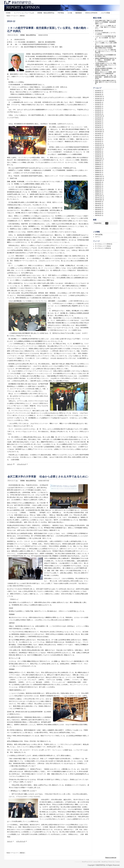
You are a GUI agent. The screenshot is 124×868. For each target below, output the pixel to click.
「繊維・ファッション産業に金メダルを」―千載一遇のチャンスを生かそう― (105, 27)
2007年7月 (98, 206)
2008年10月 (99, 180)
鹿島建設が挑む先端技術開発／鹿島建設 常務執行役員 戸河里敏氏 (105, 47)
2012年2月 (98, 128)
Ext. (114, 862)
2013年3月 (98, 112)
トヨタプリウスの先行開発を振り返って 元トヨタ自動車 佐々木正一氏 (105, 38)
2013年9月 (98, 102)
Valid (99, 234)
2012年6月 (98, 122)
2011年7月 (98, 135)
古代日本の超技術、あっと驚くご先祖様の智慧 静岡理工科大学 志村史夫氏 (106, 77)
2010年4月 (98, 153)
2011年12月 (99, 130)
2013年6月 (98, 106)
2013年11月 (99, 99)
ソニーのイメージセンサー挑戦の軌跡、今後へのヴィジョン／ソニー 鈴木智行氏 (106, 51)
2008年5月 (98, 186)
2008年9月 (98, 182)
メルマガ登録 (105, 13)
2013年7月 (98, 104)
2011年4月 (98, 138)
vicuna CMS (97, 862)
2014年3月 (98, 95)
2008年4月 (98, 188)
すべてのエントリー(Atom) (103, 246)
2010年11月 (99, 147)
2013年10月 (99, 100)
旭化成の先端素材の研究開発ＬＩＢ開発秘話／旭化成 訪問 (105, 69)
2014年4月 (98, 93)
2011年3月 (98, 139)
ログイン (98, 237)
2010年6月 (98, 151)
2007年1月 (98, 215)
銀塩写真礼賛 (99, 31)
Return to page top (111, 857)
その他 (70, 13)
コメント (10, 464)
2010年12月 (99, 145)
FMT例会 (61, 13)
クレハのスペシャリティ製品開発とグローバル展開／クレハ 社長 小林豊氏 (106, 43)
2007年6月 (98, 208)
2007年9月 (98, 202)
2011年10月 (99, 132)
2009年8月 (98, 161)
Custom (118, 862)
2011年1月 (98, 143)
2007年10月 (99, 200)
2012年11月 (99, 116)
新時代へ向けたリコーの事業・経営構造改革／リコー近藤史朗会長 (105, 73)
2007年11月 (99, 198)
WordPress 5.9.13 (87, 862)
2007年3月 (98, 213)
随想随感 (79, 13)
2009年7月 (98, 163)
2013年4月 (98, 110)
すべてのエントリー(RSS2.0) (104, 244)
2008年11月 (99, 178)
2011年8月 (98, 134)
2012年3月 (98, 126)
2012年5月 (98, 124)
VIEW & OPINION (91, 13)
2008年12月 (99, 176)
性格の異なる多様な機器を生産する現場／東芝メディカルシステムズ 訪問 (106, 82)
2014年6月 (98, 91)
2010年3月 (98, 155)
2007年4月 (98, 211)
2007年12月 (99, 196)
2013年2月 (98, 114)
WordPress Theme (107, 862)
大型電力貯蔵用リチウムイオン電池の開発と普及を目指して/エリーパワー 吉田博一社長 (106, 65)
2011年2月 (98, 141)
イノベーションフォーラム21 (24, 13)
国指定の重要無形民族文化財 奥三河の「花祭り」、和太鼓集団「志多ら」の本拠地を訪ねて (106, 60)
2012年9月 (98, 118)
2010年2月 (98, 157)
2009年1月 (98, 174)
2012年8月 (98, 120)
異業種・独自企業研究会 (46, 13)
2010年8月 (98, 149)
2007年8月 (98, 204)
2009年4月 (98, 169)
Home (8, 16)
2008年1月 (98, 194)
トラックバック (21, 464)
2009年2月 (98, 172)
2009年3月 (98, 171)
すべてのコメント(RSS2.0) (103, 248)
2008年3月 (98, 190)
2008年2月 (98, 192)
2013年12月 (99, 97)
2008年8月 (98, 184)
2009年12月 (99, 159)
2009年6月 (98, 165)
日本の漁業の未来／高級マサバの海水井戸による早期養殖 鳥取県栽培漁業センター (105, 22)
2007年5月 (98, 209)
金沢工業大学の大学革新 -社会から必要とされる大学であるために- (48, 477)
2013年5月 (98, 108)
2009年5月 (98, 167)
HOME (8, 13)
